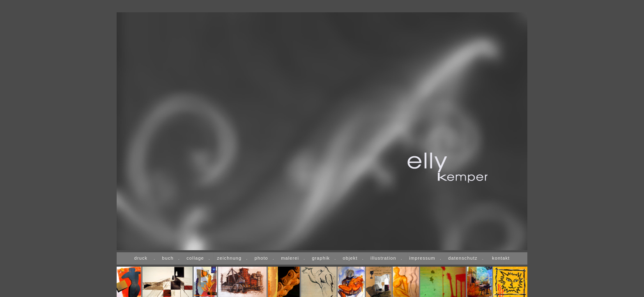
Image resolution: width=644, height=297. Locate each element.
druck (141, 258)
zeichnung (229, 258)
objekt (350, 258)
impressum (422, 258)
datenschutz (463, 258)
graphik (321, 258)
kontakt (501, 258)
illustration (383, 258)
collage (195, 258)
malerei (290, 258)
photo (261, 258)
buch (168, 258)
